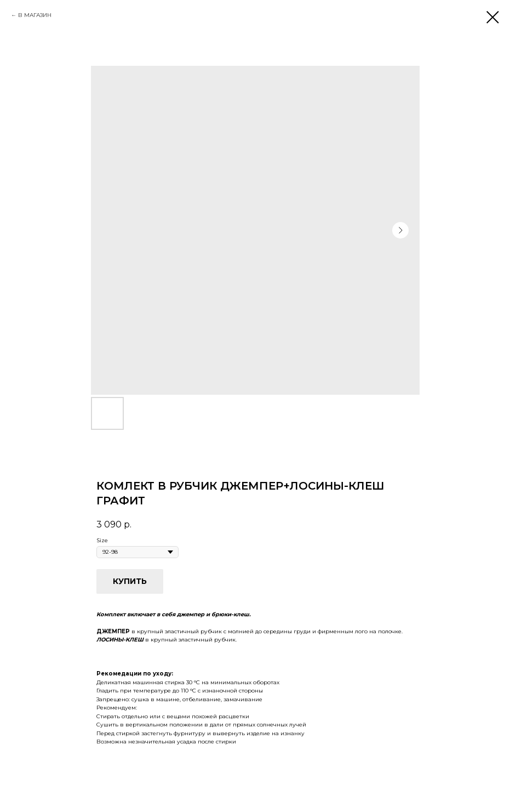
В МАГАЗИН (35, 15)
